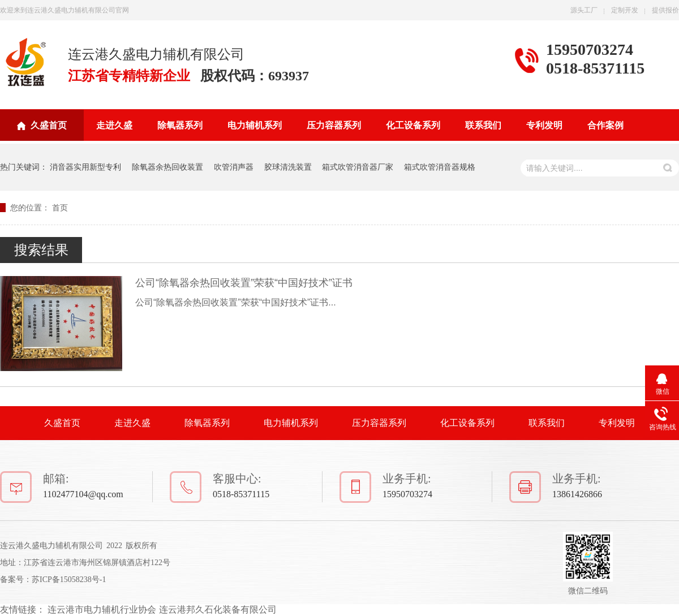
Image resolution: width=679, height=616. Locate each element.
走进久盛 (114, 125)
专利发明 (544, 125)
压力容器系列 (334, 125)
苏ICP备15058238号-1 (69, 580)
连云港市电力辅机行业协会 (102, 609)
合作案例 (605, 125)
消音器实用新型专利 (85, 167)
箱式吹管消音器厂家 (358, 167)
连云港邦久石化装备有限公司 (218, 609)
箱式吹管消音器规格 (440, 167)
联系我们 (483, 125)
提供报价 (665, 10)
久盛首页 (49, 125)
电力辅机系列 (255, 125)
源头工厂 (584, 10)
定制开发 (625, 10)
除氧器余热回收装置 (167, 167)
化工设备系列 (413, 125)
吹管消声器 (234, 167)
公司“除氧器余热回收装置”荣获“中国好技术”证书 (244, 283)
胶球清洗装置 (288, 167)
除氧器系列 (180, 125)
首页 (60, 208)
